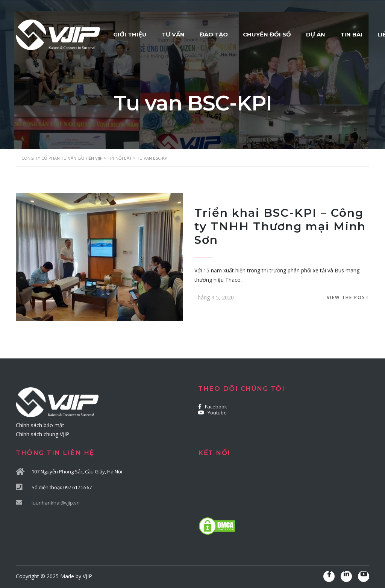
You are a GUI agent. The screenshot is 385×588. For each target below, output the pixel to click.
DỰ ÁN (316, 34)
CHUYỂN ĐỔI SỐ (267, 34)
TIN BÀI (351, 34)
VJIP (87, 576)
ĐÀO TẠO (214, 34)
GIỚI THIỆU (130, 34)
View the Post (348, 297)
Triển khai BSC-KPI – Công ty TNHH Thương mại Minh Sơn (280, 226)
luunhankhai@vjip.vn (56, 503)
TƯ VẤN (173, 34)
